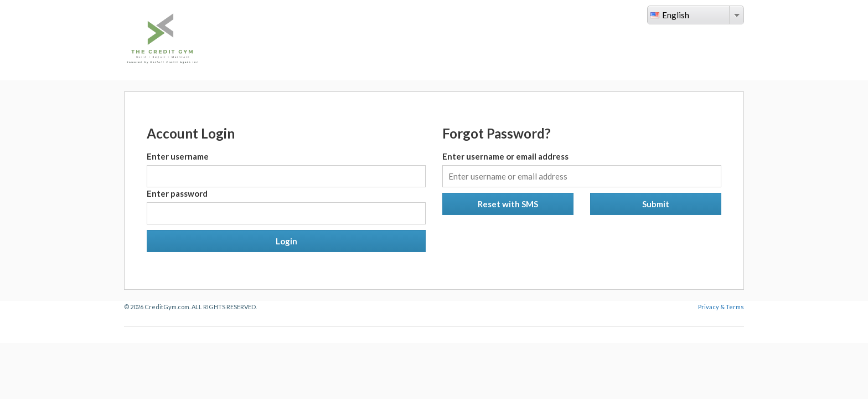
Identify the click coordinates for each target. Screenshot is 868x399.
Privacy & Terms (721, 307)
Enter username (178, 156)
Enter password (177, 193)
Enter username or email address (505, 156)
